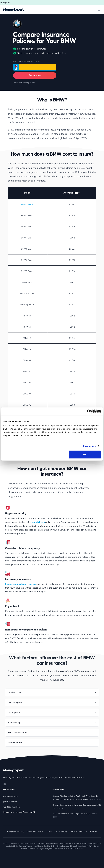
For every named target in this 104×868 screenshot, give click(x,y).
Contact (94, 831)
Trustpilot (5, 3)
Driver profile (14, 713)
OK (85, 454)
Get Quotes (35, 75)
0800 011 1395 (13, 807)
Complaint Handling (16, 831)
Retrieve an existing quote (24, 83)
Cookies (49, 831)
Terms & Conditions (79, 831)
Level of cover (14, 692)
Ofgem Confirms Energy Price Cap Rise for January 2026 (77, 805)
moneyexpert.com (11, 796)
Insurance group (15, 703)
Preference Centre (35, 831)
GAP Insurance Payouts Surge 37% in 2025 (72, 814)
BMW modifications (17, 733)
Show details (89, 446)
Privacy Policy (61, 831)
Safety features (15, 743)
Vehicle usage (14, 723)
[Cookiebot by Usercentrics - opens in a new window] (89, 411)
